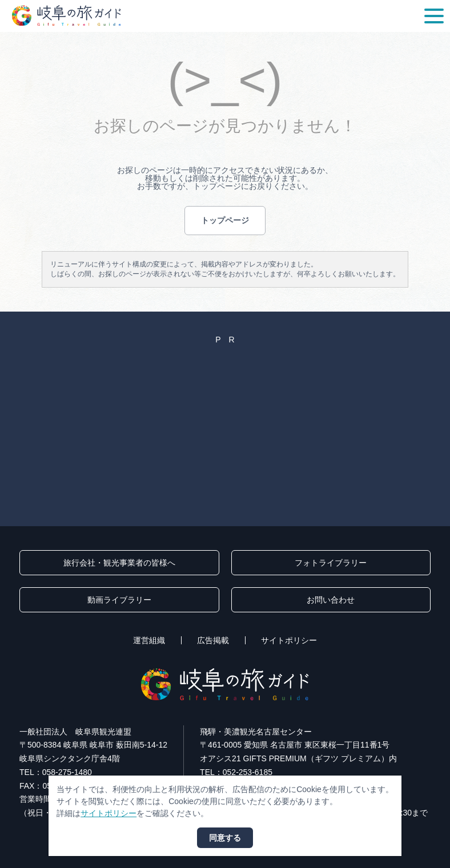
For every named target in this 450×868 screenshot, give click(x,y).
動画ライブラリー (119, 600)
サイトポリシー (289, 640)
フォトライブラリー (331, 563)
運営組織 (149, 640)
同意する (225, 838)
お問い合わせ (331, 600)
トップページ (225, 220)
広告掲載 (213, 640)
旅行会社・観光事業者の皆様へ (119, 563)
